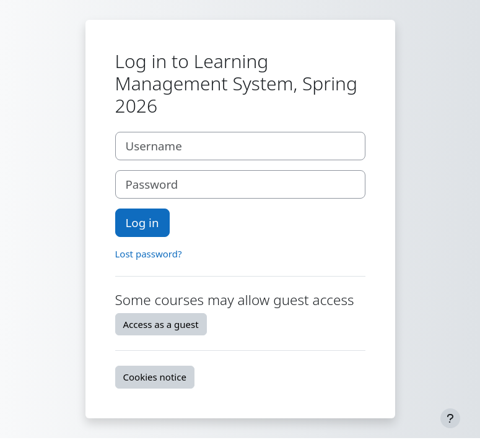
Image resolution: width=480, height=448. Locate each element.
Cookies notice (155, 377)
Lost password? (149, 254)
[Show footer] (450, 418)
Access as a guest (161, 324)
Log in (142, 222)
